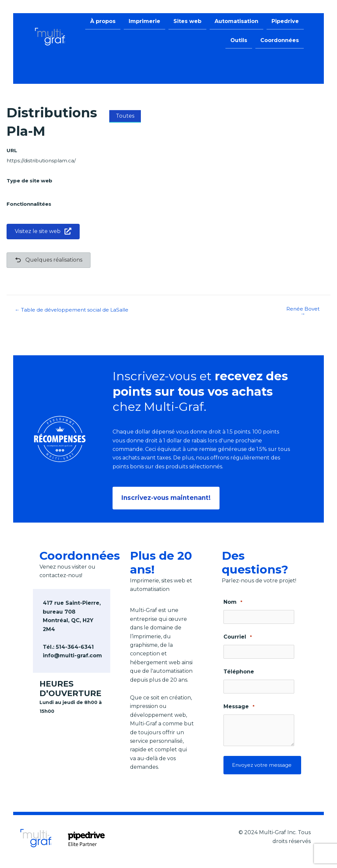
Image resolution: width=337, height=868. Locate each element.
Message (239, 705)
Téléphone (239, 670)
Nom (233, 601)
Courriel (237, 636)
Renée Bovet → (303, 312)
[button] (167, 497)
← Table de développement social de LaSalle (74, 310)
